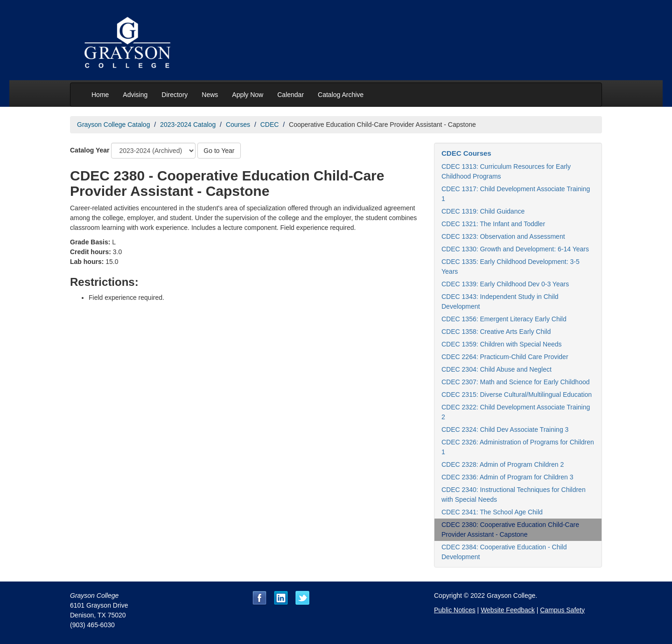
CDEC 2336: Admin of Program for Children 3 (507, 477)
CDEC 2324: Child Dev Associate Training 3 (505, 429)
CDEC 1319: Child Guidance (483, 211)
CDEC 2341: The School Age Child (492, 512)
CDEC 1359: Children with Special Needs (502, 344)
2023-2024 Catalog (188, 125)
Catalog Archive (341, 95)
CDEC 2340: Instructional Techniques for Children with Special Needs (514, 495)
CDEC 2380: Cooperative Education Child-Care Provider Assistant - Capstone (510, 530)
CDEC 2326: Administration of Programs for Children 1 (518, 447)
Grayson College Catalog (113, 125)
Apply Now (248, 95)
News (210, 95)
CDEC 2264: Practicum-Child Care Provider (505, 357)
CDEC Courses (466, 153)
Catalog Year (90, 150)
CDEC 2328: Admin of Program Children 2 (503, 464)
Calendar (290, 95)
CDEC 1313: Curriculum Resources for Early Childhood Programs (506, 171)
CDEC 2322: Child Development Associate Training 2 (516, 412)
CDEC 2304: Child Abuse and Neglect (497, 369)
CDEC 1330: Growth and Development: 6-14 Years (515, 249)
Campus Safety (562, 610)
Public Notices (455, 610)
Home (100, 95)
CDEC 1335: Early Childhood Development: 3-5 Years (511, 267)
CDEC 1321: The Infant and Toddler (493, 224)
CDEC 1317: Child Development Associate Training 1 (516, 194)
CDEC (270, 125)
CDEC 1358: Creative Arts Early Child (496, 332)
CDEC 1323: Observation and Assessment (503, 236)
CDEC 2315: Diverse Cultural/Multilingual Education (517, 395)
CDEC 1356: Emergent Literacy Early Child (504, 319)
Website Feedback (508, 610)
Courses (238, 125)
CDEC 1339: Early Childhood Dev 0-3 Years (505, 284)
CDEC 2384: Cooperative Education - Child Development (504, 552)
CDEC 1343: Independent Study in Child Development (500, 301)
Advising (135, 95)
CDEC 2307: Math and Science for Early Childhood (516, 382)
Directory (175, 95)
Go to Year (219, 151)
